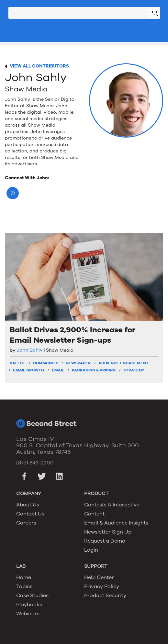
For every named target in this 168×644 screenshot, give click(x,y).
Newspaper (78, 363)
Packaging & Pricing (94, 370)
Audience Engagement (123, 363)
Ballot (17, 363)
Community (45, 363)
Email (58, 370)
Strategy (134, 370)
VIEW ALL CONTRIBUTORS (39, 66)
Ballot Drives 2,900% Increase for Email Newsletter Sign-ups (73, 335)
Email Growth (28, 370)
